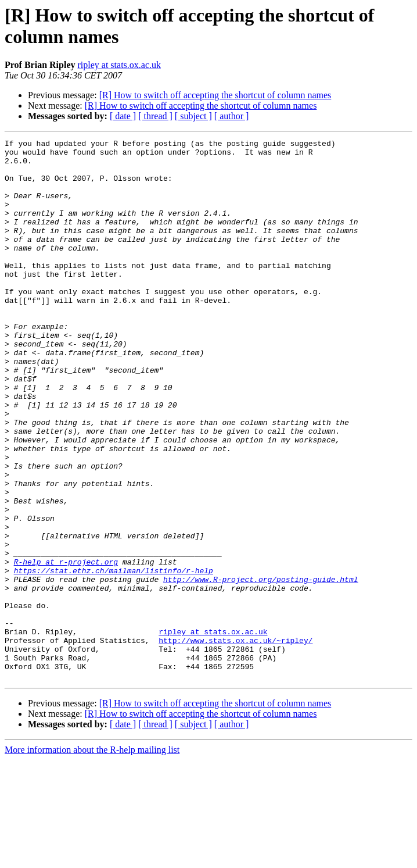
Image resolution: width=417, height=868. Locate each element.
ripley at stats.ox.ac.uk (119, 65)
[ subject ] (193, 116)
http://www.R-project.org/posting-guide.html (260, 668)
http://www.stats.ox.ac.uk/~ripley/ (236, 741)
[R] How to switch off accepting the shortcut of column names (215, 95)
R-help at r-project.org (66, 647)
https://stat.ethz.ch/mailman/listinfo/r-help (114, 658)
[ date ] (123, 116)
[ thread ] (155, 116)
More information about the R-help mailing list (92, 858)
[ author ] (232, 116)
